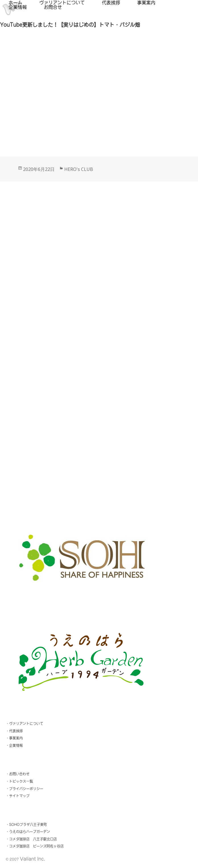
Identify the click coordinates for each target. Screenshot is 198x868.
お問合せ (53, 7)
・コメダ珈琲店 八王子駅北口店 (31, 839)
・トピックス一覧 (19, 781)
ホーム (15, 3)
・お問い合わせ (18, 774)
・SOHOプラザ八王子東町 (26, 824)
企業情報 (18, 7)
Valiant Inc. (32, 859)
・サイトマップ (18, 796)
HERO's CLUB (79, 169)
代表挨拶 (111, 3)
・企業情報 (14, 745)
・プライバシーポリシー (24, 789)
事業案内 (146, 3)
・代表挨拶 (14, 731)
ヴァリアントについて (62, 3)
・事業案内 (14, 738)
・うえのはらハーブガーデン (28, 832)
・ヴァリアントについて (24, 724)
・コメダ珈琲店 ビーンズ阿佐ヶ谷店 (35, 846)
